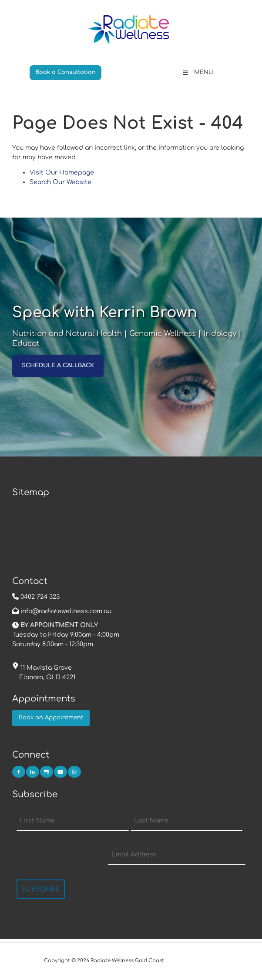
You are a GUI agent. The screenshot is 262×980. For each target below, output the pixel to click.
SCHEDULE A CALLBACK (48, 359)
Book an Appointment (46, 555)
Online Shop (32, 565)
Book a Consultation (60, 70)
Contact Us (30, 546)
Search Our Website (60, 182)
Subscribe (41, 889)
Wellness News (35, 536)
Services (25, 527)
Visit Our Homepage (62, 173)
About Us (27, 518)
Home (22, 508)
